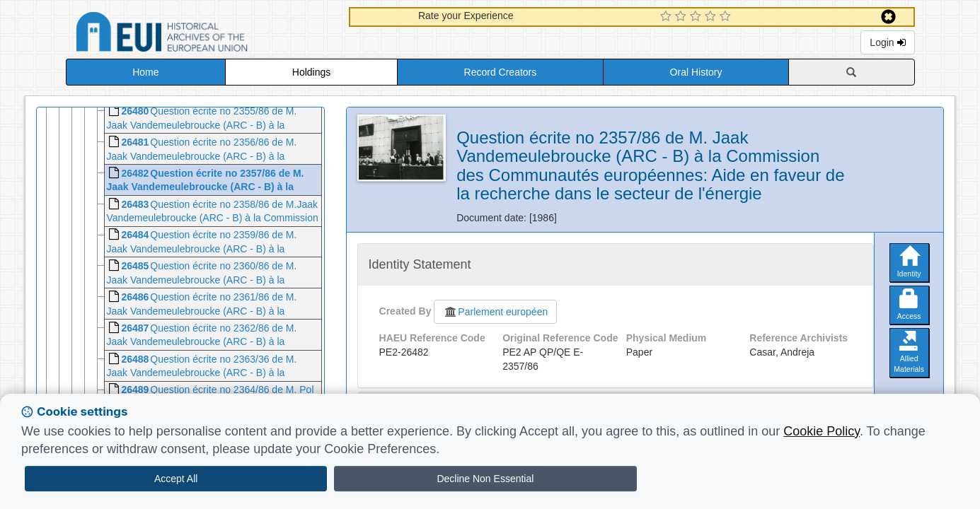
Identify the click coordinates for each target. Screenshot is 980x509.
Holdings (311, 72)
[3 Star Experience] (697, 17)
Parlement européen (495, 312)
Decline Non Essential (485, 479)
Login (887, 42)
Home (145, 72)
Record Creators (501, 72)
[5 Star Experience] (727, 17)
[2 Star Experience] (682, 17)
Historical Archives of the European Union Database (202, 34)
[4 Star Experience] (712, 17)
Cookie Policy (822, 431)
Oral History (696, 72)
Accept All (176, 479)
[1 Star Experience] (668, 17)
